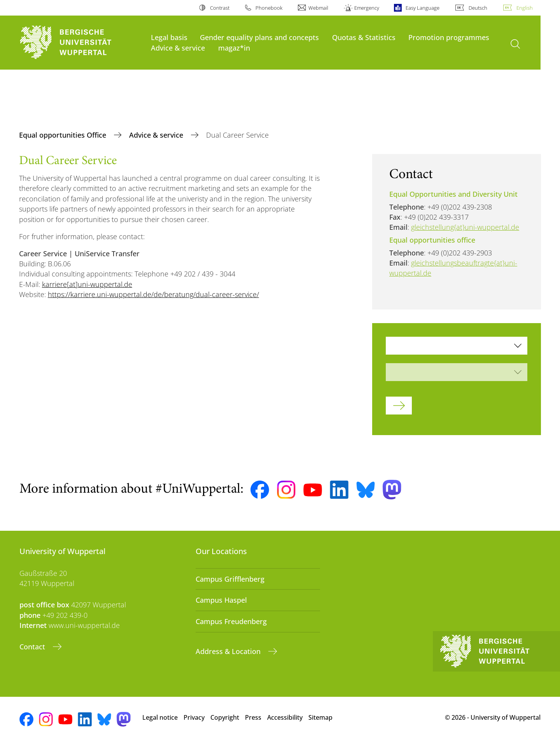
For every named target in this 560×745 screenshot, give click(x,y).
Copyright (225, 717)
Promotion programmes (449, 37)
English (525, 8)
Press (253, 717)
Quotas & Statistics (364, 37)
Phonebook (269, 8)
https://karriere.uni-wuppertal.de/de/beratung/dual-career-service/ (153, 294)
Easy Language (423, 8)
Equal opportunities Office (64, 135)
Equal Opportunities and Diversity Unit (453, 194)
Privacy (194, 717)
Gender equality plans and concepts (259, 37)
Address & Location (229, 651)
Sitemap (320, 717)
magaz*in (234, 48)
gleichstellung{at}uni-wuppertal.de (465, 227)
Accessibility (285, 717)
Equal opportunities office (432, 240)
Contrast (220, 8)
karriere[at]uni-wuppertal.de (87, 284)
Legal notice (160, 717)
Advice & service (178, 48)
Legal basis (169, 37)
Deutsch (478, 8)
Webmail (318, 8)
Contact (33, 647)
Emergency (367, 8)
